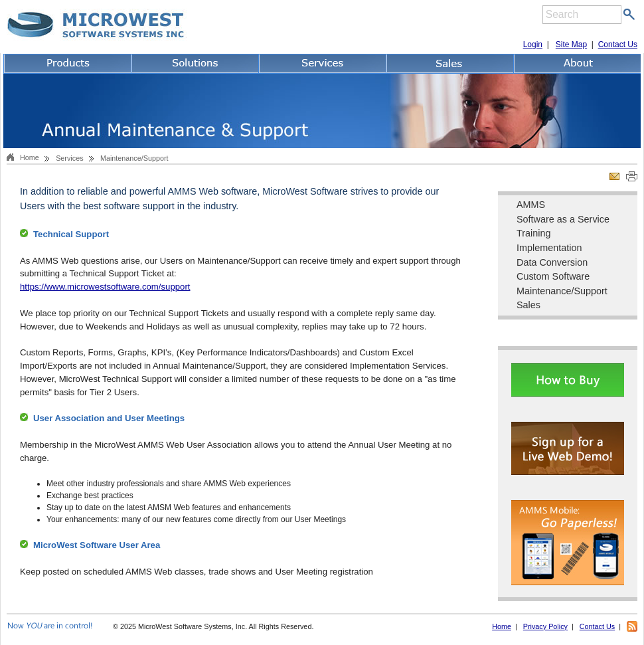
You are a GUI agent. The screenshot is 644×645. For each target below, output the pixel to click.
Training (533, 233)
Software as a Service (563, 219)
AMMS (531, 205)
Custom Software (553, 276)
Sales (528, 305)
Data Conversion (552, 262)
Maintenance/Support (562, 291)
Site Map (571, 45)
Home (30, 157)
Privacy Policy (545, 626)
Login (533, 45)
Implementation (549, 248)
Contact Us (618, 45)
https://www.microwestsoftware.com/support (105, 287)
